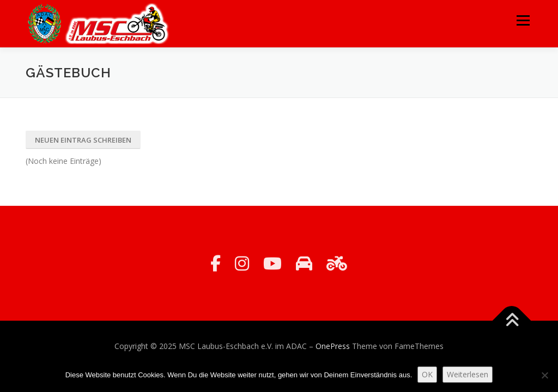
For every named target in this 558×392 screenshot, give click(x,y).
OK (427, 374)
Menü (523, 20)
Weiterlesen (468, 374)
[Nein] (544, 375)
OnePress (333, 346)
